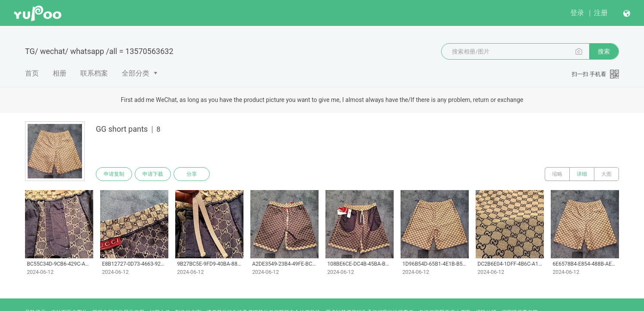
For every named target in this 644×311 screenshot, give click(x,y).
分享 (192, 174)
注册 (601, 13)
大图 (606, 174)
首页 (32, 73)
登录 (577, 13)
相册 (60, 73)
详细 (582, 174)
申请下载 (153, 174)
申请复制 (114, 174)
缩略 (557, 174)
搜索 (604, 51)
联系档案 (94, 73)
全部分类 (136, 73)
